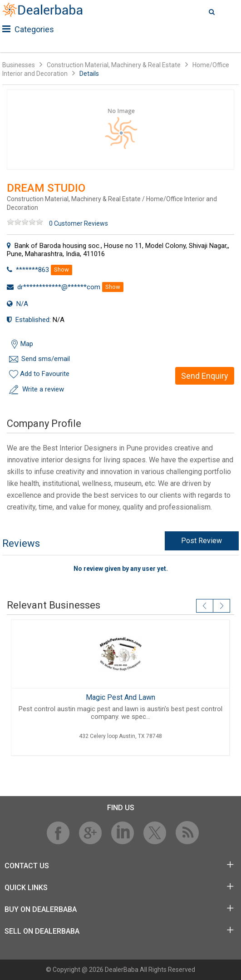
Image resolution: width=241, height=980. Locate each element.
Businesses (19, 65)
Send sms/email (46, 359)
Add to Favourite (45, 374)
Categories (28, 29)
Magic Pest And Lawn (120, 697)
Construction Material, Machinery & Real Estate (114, 65)
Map (27, 344)
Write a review (43, 389)
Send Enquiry (205, 376)
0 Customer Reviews (79, 223)
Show (61, 270)
